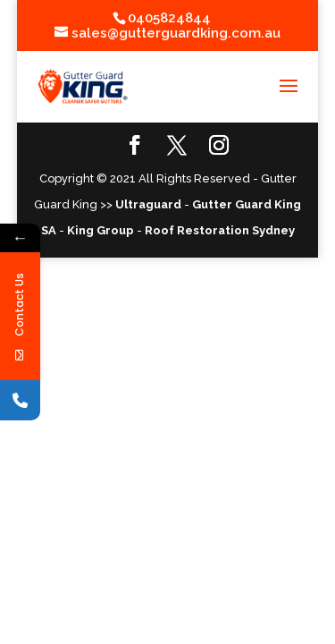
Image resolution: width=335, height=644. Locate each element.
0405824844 (169, 18)
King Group (100, 230)
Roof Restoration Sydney (220, 230)
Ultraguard (148, 204)
